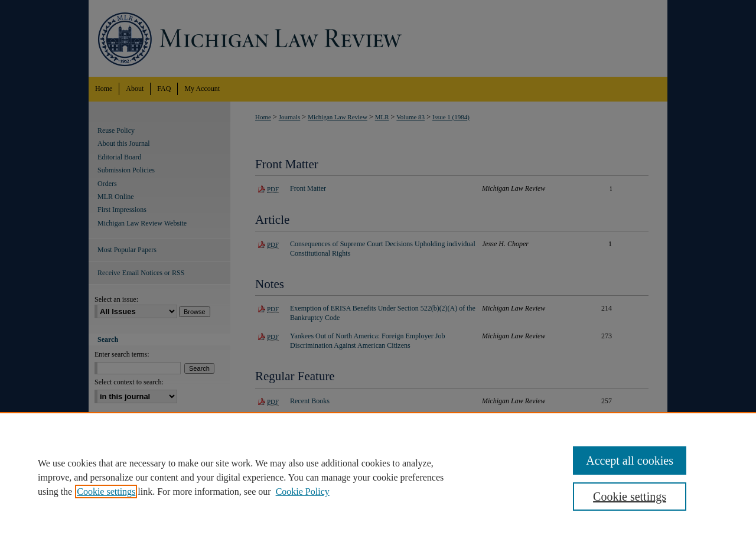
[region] (378, 477)
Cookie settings (106, 492)
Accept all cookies (630, 461)
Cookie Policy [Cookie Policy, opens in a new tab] (303, 492)
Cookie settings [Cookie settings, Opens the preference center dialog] (630, 497)
